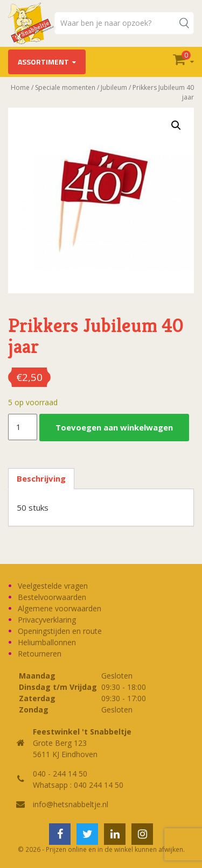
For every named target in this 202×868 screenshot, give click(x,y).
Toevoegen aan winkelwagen (114, 427)
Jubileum (114, 87)
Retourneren (40, 654)
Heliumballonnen (47, 642)
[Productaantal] (23, 427)
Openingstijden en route (60, 631)
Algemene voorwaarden (60, 608)
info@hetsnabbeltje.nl (71, 804)
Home (20, 87)
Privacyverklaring (47, 620)
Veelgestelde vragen (53, 586)
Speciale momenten (65, 87)
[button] (176, 125)
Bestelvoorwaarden (52, 597)
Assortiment (43, 62)
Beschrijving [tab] (41, 478)
